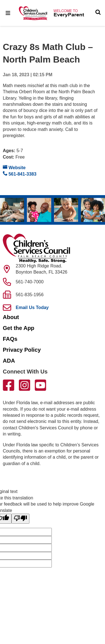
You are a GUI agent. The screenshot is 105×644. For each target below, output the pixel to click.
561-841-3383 (20, 174)
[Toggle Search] (98, 13)
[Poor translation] (20, 519)
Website (14, 167)
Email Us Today (32, 307)
